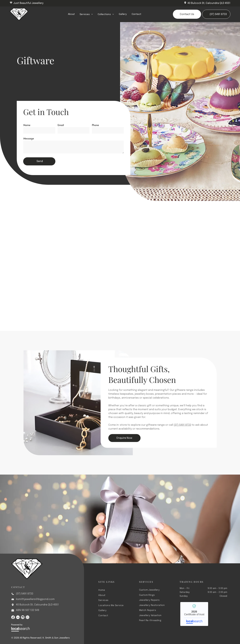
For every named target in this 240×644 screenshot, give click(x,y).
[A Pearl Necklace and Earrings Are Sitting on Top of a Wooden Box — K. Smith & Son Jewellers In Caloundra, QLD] (43, 228)
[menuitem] (71, 14)
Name (27, 125)
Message (29, 138)
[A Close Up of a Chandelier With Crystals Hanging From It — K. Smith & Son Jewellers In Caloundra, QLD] (94, 291)
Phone (95, 125)
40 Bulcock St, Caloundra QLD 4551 (209, 3)
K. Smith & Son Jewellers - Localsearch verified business (194, 614)
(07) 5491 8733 (182, 425)
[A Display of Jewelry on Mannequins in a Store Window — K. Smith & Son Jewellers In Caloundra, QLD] (146, 279)
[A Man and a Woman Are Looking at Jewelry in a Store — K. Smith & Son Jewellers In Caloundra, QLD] (94, 240)
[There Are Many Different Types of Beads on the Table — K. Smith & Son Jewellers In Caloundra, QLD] (146, 228)
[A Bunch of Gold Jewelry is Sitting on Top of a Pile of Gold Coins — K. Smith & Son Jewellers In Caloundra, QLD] (43, 279)
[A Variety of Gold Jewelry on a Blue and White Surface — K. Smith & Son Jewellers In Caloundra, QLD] (197, 240)
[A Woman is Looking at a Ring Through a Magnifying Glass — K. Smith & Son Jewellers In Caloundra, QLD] (197, 291)
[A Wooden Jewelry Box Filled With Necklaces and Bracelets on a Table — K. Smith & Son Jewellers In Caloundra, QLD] (78, 403)
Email (61, 125)
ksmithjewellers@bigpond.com (35, 599)
